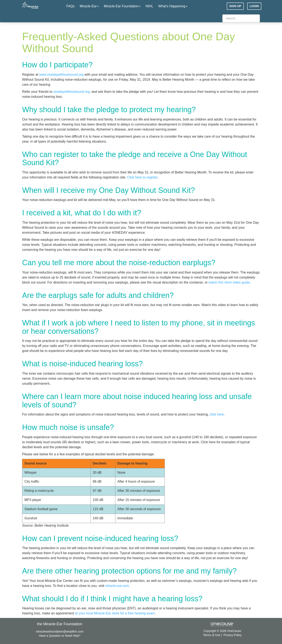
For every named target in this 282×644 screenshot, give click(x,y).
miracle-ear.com (117, 586)
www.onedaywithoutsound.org (61, 75)
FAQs (70, 6)
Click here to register (142, 177)
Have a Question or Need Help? (60, 636)
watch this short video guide (229, 282)
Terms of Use (212, 635)
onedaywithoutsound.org (71, 92)
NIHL (149, 6)
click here (217, 414)
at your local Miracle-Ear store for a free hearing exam (115, 613)
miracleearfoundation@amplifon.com (60, 631)
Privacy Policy (232, 635)
